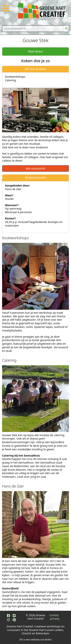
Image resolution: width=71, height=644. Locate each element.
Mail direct (36, 51)
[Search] (33, 29)
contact (54, 615)
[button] (6, 10)
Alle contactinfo (35, 168)
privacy (55, 619)
